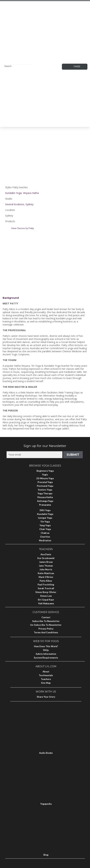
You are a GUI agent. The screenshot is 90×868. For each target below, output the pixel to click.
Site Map (46, 683)
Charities (45, 537)
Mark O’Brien (46, 577)
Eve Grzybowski (46, 558)
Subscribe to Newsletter (46, 621)
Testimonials (46, 675)
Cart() (77, 66)
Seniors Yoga (45, 490)
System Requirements (46, 658)
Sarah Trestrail (46, 588)
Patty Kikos (46, 581)
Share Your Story (46, 697)
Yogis (45, 475)
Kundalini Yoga (13, 193)
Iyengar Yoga (45, 518)
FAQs (46, 650)
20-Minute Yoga (45, 478)
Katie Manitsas (46, 573)
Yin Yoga (45, 522)
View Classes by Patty (23, 228)
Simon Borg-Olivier (46, 592)
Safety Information (46, 654)
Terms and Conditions (46, 632)
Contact (46, 617)
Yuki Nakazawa (46, 603)
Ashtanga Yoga (45, 501)
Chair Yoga (45, 529)
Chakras (45, 533)
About (46, 672)
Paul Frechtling (46, 585)
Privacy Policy (46, 629)
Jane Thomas (46, 566)
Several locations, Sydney (19, 204)
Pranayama (45, 505)
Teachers (46, 679)
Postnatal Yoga (45, 486)
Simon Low (46, 596)
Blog (46, 855)
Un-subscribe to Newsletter (46, 625)
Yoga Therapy (45, 493)
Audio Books (46, 753)
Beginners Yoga (45, 471)
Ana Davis (46, 554)
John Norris (46, 569)
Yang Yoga (45, 525)
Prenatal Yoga (45, 482)
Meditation (45, 540)
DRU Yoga (45, 510)
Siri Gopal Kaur (46, 600)
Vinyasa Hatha (31, 193)
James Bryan (46, 562)
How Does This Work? (46, 646)
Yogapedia (46, 804)
